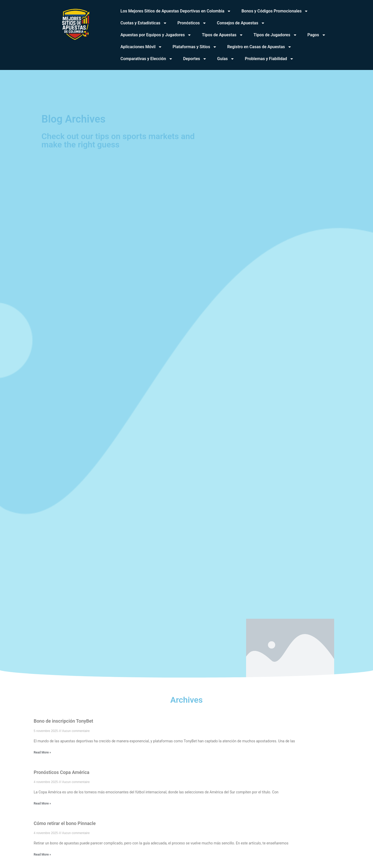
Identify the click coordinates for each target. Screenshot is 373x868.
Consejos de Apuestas (241, 23)
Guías (226, 59)
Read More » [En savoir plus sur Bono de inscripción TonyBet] (42, 752)
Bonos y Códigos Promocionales (275, 11)
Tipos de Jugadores (275, 35)
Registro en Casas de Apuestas (259, 47)
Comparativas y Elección (147, 59)
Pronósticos (192, 23)
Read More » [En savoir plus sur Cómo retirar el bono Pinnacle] (42, 855)
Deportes (195, 59)
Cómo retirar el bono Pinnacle (65, 823)
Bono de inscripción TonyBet (63, 721)
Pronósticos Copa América (62, 772)
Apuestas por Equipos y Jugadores (156, 35)
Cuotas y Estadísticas (144, 23)
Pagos (317, 35)
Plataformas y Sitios (195, 47)
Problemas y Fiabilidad (269, 59)
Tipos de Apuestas (222, 35)
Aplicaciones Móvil (141, 47)
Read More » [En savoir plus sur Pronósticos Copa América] (42, 803)
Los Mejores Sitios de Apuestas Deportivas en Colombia (176, 11)
